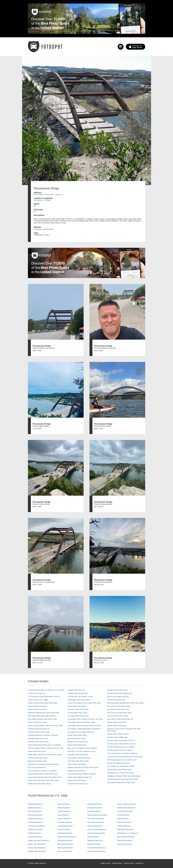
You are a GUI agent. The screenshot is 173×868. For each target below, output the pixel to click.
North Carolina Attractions (97, 830)
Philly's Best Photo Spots (77, 780)
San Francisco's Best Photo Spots (120, 713)
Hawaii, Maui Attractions (37, 848)
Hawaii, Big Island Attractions (39, 840)
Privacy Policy (117, 863)
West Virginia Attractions (126, 837)
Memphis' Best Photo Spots (78, 742)
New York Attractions (95, 826)
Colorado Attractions (35, 822)
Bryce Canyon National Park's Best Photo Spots (45, 726)
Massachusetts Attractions (67, 837)
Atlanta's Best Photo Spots (38, 706)
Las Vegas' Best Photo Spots (78, 716)
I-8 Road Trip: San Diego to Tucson (80, 696)
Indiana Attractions (64, 811)
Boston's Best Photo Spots (38, 722)
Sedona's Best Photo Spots (117, 726)
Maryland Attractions (65, 833)
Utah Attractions (123, 819)
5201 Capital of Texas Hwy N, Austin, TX (48, 195)
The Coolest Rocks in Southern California (122, 753)
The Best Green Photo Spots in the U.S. (122, 744)
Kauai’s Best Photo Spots (77, 706)
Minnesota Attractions (65, 844)
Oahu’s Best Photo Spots (77, 764)
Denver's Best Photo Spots (38, 758)
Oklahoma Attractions (95, 840)
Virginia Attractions (124, 826)
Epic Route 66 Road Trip (37, 767)
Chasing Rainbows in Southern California (43, 735)
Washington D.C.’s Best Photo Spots (121, 773)
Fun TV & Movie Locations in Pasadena (42, 771)
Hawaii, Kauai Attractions (37, 844)
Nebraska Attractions (95, 808)
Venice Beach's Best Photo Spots (119, 770)
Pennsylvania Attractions (96, 848)
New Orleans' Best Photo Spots (79, 758)
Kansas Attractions (64, 819)
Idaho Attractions (64, 804)
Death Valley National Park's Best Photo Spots (45, 755)
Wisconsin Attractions (125, 840)
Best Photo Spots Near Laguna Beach (42, 716)
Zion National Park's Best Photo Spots (121, 782)
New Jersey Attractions (96, 819)
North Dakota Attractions (96, 833)
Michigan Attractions (65, 840)
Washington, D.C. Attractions (127, 833)
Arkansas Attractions (35, 815)
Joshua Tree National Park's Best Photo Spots (84, 703)
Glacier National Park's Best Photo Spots (43, 774)
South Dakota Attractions (126, 808)
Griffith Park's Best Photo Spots (39, 784)
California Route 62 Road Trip (39, 729)
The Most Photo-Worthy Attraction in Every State (125, 757)
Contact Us (139, 863)
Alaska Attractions (34, 808)
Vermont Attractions (124, 822)
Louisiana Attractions (65, 826)
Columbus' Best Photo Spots (38, 742)
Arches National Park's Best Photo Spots (43, 703)
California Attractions (35, 819)
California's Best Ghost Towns (39, 732)
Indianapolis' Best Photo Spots (79, 700)
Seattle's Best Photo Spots (117, 722)
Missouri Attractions (65, 851)
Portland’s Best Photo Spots (117, 690)
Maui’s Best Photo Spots (76, 738)
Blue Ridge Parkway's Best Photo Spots (42, 719)
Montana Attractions (95, 804)
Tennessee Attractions (125, 811)
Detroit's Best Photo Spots (37, 761)
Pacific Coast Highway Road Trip (80, 777)
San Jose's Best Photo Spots (118, 716)
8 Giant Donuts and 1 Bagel (38, 700)
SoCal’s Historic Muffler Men (118, 737)
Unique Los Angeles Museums (118, 763)
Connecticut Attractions (36, 826)
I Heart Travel (105, 863)
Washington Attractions (125, 830)
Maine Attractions (64, 830)
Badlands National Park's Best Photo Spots (44, 713)
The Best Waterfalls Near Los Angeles (121, 747)
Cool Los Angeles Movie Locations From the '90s (46, 748)
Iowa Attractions (63, 815)
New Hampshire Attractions (97, 815)
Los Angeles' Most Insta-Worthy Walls (81, 722)
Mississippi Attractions (66, 848)
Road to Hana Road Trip (116, 700)
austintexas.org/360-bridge (44, 229)
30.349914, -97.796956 (42, 200)
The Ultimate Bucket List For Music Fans (122, 760)
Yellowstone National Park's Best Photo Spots (124, 776)
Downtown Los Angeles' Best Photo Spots (43, 764)
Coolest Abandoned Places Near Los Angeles (45, 745)
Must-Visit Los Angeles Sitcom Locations (82, 748)
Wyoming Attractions (125, 844)
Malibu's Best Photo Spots (77, 735)
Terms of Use (129, 863)
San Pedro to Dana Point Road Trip (120, 719)
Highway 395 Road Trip (76, 690)
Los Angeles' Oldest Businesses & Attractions (84, 729)
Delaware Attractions (35, 830)
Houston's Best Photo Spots (78, 693)
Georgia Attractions (35, 837)
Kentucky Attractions (65, 822)
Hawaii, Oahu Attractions (37, 851)
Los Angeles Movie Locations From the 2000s (84, 726)
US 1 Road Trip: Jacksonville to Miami (121, 766)
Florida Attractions (34, 833)
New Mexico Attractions (96, 822)
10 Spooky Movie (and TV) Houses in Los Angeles (46, 690)
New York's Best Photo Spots (78, 761)
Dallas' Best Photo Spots (37, 751)
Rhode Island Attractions (96, 851)
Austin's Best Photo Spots (37, 709)
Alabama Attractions (35, 804)
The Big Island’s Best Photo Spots (120, 750)
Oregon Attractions (94, 844)
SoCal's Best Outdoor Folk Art (118, 734)
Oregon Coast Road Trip (76, 771)
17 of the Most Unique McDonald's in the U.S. (45, 696)
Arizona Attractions (35, 811)
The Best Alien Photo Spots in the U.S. (121, 740)
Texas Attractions (123, 815)
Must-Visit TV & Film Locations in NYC (82, 751)
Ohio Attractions (93, 837)
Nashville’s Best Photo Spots (78, 755)
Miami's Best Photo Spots (77, 745)
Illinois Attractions (64, 808)
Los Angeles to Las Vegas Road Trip (81, 732)
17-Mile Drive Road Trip (37, 693)
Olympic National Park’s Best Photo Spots (83, 767)
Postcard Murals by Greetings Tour (120, 693)
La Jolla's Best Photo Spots (78, 713)
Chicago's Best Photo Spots (38, 738)
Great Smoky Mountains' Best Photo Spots (43, 780)
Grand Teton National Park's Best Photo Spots (45, 777)
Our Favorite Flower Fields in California (82, 774)
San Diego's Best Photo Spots (118, 709)
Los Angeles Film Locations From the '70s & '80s (85, 719)
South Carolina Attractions (127, 804)
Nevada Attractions (94, 811)
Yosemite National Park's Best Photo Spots (123, 779)
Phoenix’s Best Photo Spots (78, 784)
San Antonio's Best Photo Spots (119, 706)
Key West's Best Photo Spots (78, 709)
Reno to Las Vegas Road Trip (118, 696)
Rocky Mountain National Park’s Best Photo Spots (125, 703)
